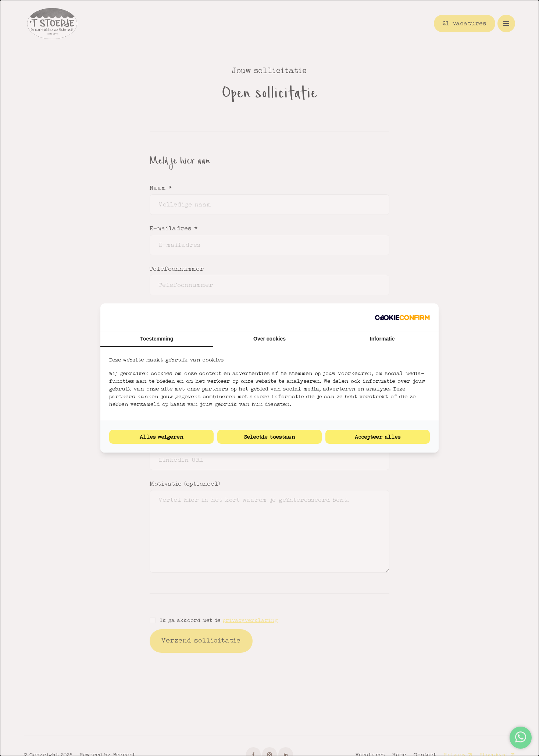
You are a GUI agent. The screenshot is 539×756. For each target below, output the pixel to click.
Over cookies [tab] (269, 339)
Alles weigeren (162, 437)
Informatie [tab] (382, 339)
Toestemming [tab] (157, 339)
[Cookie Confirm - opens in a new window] (402, 317)
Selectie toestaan (270, 437)
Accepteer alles (378, 437)
